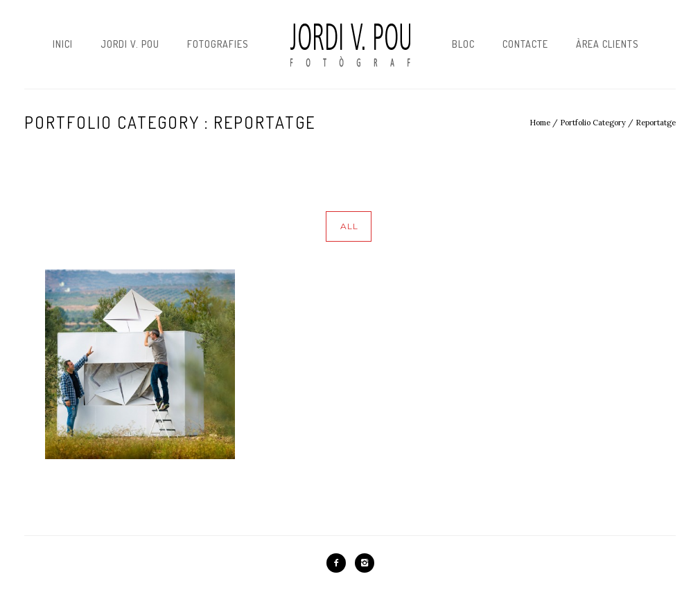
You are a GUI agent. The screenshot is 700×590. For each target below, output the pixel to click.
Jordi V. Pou (130, 44)
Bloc (463, 44)
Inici (63, 44)
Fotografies (218, 44)
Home (540, 123)
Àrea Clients (607, 44)
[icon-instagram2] (365, 563)
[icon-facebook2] (340, 563)
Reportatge (656, 123)
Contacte (525, 44)
